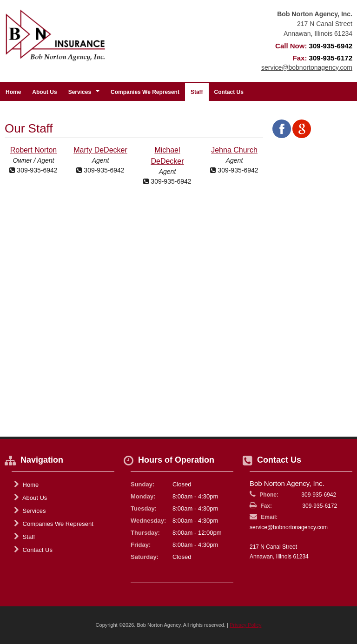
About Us (44, 92)
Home (13, 92)
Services (30, 511)
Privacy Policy (245, 625)
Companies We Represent (145, 92)
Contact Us (229, 92)
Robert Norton (34, 150)
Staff (197, 92)
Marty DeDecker (100, 150)
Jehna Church (234, 150)
